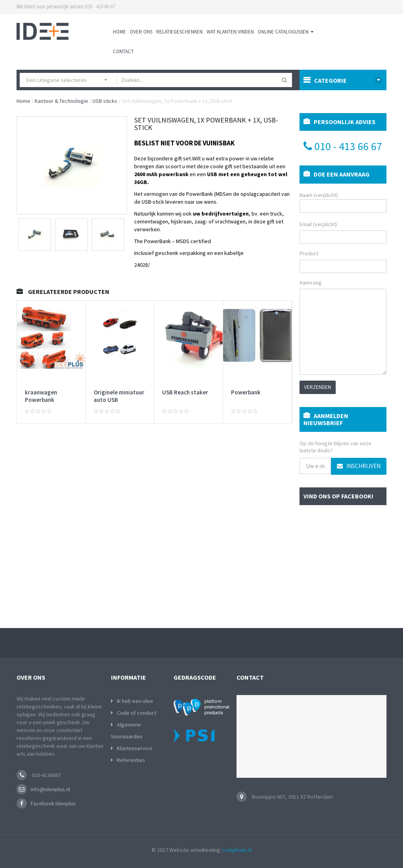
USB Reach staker (185, 392)
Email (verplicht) (318, 224)
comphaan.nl (237, 850)
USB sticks (105, 101)
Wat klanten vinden (230, 32)
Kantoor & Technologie (61, 101)
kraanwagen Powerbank (41, 396)
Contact (123, 51)
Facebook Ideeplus (53, 803)
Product (309, 253)
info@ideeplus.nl (50, 789)
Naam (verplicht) (343, 202)
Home (119, 32)
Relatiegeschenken (179, 32)
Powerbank (246, 392)
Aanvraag (311, 283)
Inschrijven (359, 466)
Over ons (141, 32)
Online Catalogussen (286, 32)
